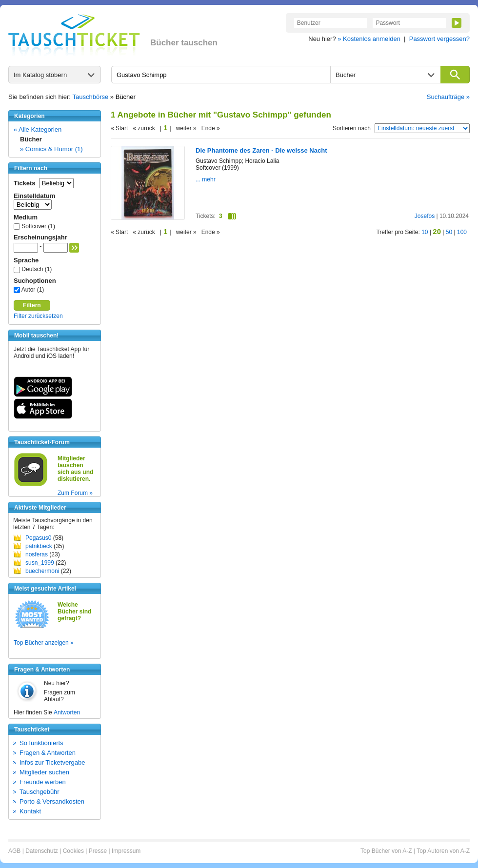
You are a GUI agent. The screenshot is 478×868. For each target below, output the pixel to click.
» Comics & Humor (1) (51, 149)
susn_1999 (40, 563)
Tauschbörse (91, 97)
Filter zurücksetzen (38, 316)
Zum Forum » (75, 493)
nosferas (37, 554)
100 (462, 232)
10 (425, 232)
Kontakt (30, 811)
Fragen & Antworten (48, 753)
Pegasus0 (38, 538)
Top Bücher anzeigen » (44, 643)
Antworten (67, 712)
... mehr (206, 179)
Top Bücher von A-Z (386, 851)
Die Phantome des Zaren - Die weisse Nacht (261, 150)
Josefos (425, 216)
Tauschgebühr (40, 792)
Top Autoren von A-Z (443, 851)
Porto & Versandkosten (52, 801)
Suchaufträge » (448, 97)
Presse (98, 851)
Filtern (32, 305)
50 (449, 232)
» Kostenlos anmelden (369, 39)
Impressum (126, 851)
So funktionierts (41, 743)
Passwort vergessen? (439, 39)
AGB (14, 851)
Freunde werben (43, 782)
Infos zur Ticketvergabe (52, 762)
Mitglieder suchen (44, 772)
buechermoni (42, 571)
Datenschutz (42, 851)
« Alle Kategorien (38, 129)
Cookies (73, 851)
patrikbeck (39, 546)
